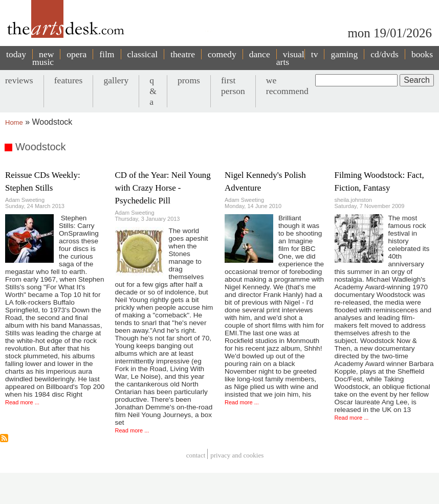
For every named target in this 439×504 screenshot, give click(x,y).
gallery (116, 80)
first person (233, 86)
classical (143, 54)
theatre (183, 54)
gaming (344, 54)
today (16, 54)
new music (43, 58)
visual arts (290, 58)
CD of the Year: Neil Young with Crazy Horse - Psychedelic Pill (163, 188)
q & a (153, 91)
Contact (196, 455)
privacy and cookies (237, 455)
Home (14, 122)
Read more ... (22, 402)
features (69, 80)
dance (260, 54)
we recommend (287, 86)
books (422, 54)
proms (189, 80)
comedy (222, 54)
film (107, 54)
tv (315, 54)
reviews (19, 80)
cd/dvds (385, 54)
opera (76, 54)
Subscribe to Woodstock (4, 438)
